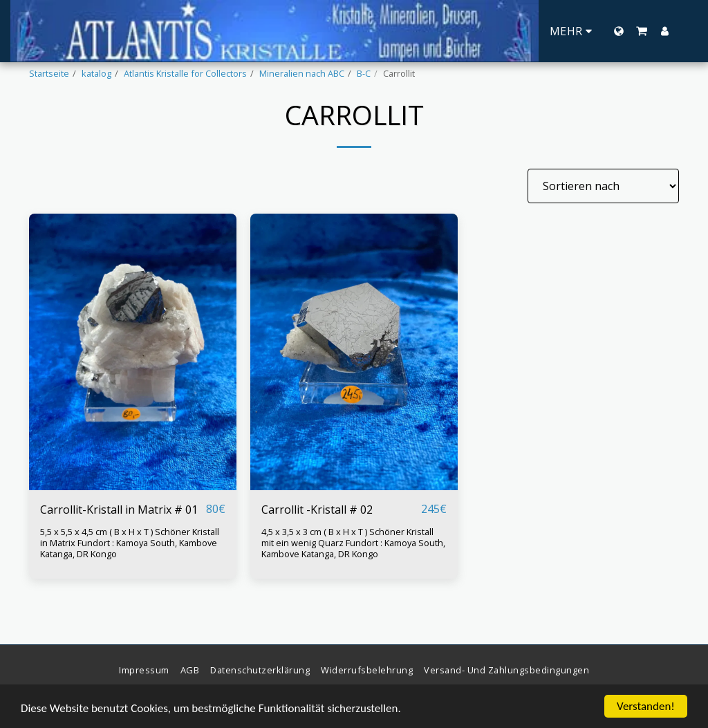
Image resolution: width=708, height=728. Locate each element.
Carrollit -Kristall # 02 (317, 510)
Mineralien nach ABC (302, 73)
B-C (364, 73)
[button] (642, 31)
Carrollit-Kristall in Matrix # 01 (119, 510)
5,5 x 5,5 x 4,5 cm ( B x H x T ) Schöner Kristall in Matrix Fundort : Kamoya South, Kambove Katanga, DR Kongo (130, 543)
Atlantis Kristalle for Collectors (185, 73)
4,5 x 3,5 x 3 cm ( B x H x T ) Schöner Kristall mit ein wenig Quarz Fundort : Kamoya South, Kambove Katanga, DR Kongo (353, 543)
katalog (96, 73)
